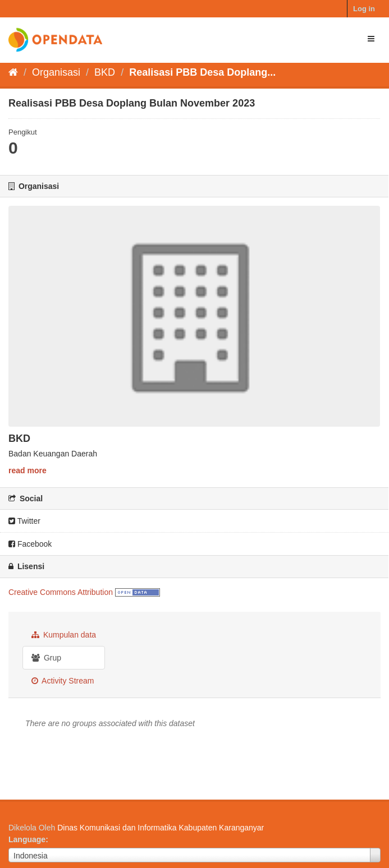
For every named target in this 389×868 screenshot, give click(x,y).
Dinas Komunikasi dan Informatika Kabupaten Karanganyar (161, 828)
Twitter (24, 521)
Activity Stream (63, 681)
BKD (105, 72)
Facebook (30, 544)
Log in (364, 9)
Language (27, 839)
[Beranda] (13, 72)
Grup (46, 658)
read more (28, 470)
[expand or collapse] (371, 39)
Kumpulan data (64, 635)
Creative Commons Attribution (61, 592)
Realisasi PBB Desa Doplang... (202, 72)
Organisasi (56, 72)
